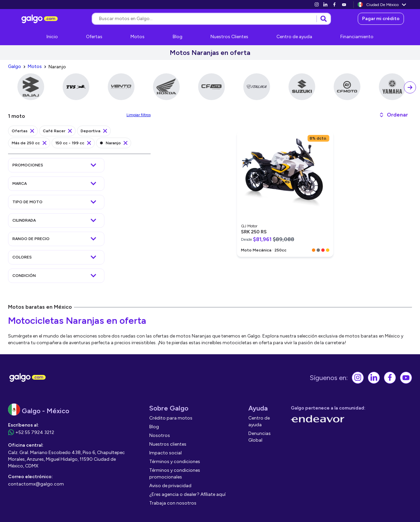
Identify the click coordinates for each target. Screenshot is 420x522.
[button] (393, 115)
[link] (317, 5)
